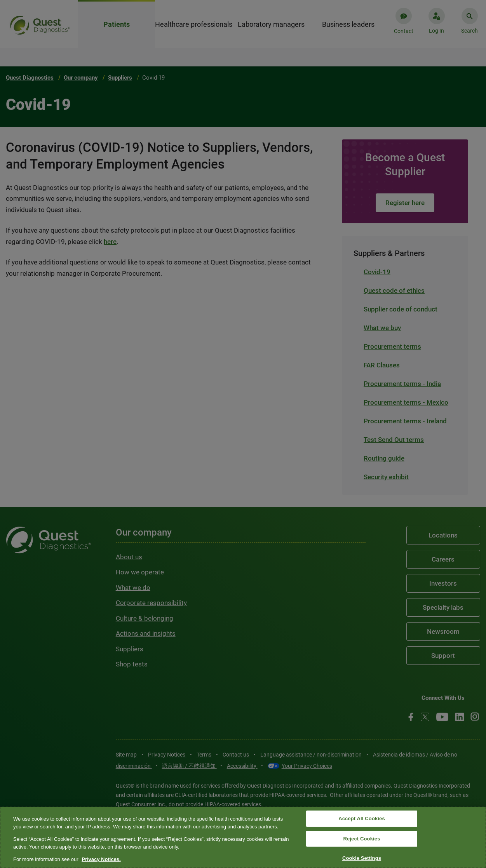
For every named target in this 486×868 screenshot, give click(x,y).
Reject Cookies (361, 839)
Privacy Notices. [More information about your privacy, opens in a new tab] (101, 859)
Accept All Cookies (362, 818)
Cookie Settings (362, 858)
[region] (243, 837)
